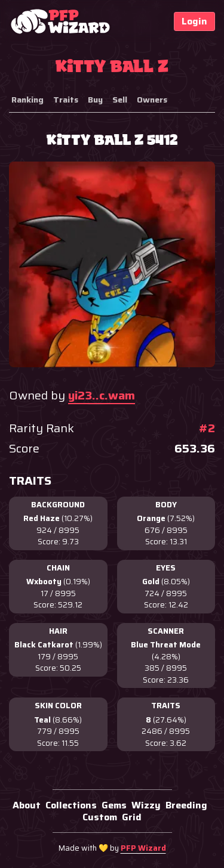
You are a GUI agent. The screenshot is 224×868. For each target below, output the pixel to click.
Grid (132, 817)
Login (194, 21)
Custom (100, 817)
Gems (114, 805)
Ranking (27, 100)
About (27, 805)
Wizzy (146, 805)
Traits (66, 100)
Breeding (186, 805)
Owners (152, 100)
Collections (71, 805)
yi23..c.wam (102, 395)
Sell (120, 100)
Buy (95, 100)
